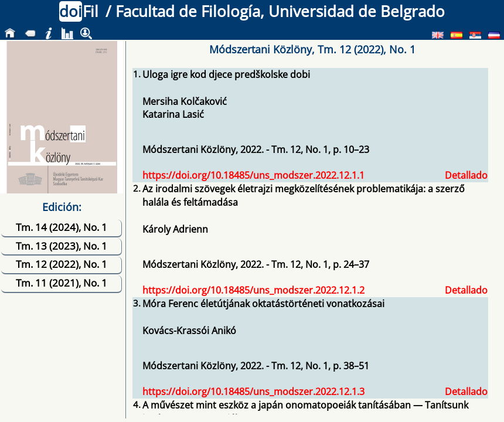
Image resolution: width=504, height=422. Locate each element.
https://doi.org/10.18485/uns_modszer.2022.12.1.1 (253, 175)
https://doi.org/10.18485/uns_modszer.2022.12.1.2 (253, 290)
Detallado (466, 175)
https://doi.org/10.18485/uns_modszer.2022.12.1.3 (253, 392)
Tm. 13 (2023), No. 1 (62, 246)
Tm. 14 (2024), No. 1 (62, 227)
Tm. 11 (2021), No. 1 (62, 283)
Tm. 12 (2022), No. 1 (62, 264)
